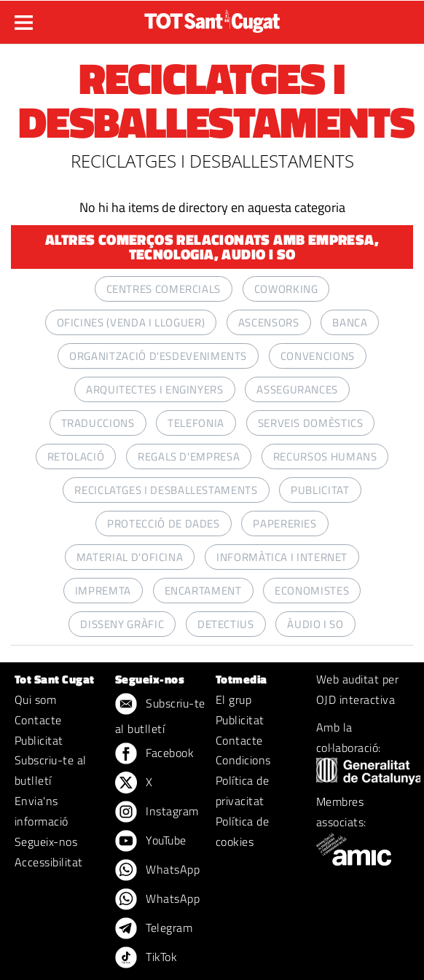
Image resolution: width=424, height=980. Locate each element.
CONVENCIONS (318, 356)
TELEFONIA (196, 423)
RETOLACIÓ (76, 456)
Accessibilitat (49, 862)
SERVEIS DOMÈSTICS (311, 423)
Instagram (157, 812)
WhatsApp (157, 871)
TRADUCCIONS (98, 423)
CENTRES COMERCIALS (164, 289)
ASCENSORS (269, 322)
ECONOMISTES (312, 591)
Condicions (243, 760)
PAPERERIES (284, 524)
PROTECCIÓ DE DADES (164, 524)
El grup (233, 699)
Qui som (35, 699)
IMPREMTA (103, 591)
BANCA (350, 322)
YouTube (151, 842)
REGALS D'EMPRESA (189, 456)
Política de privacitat (242, 791)
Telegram (154, 929)
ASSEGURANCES (297, 389)
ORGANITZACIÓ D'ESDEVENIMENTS (158, 356)
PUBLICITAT (320, 490)
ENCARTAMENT (203, 591)
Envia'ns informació (42, 811)
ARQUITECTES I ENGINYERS (155, 389)
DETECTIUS (226, 624)
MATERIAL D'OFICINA (130, 557)
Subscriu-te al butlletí (51, 770)
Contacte (38, 720)
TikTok (146, 958)
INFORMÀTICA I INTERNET (282, 557)
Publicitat (39, 740)
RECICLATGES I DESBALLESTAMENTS (166, 490)
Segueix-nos (46, 842)
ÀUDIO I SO (315, 624)
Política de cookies (242, 831)
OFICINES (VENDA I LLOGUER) (131, 322)
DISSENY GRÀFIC (122, 624)
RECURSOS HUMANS (325, 456)
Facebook (154, 754)
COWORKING (286, 289)
